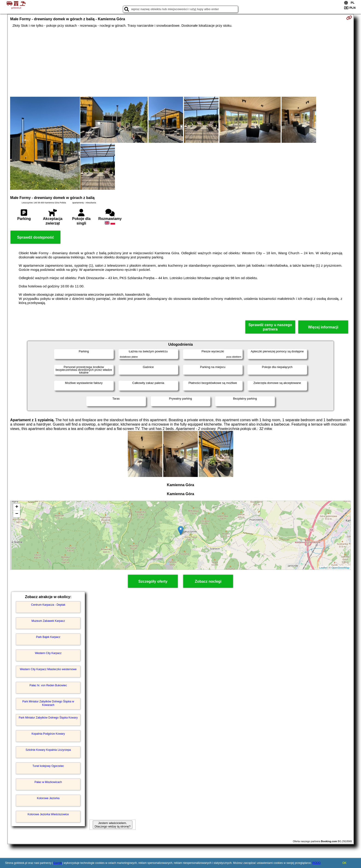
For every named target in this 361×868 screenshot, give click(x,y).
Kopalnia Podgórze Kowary (48, 734)
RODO (317, 863)
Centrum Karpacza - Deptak (48, 605)
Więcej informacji (323, 327)
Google (58, 863)
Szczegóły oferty (153, 581)
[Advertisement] (180, 62)
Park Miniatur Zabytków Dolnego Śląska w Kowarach (48, 703)
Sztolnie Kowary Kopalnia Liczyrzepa (48, 750)
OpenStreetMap (341, 568)
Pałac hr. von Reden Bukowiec (48, 685)
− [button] (17, 514)
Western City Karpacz (48, 653)
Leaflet (323, 568)
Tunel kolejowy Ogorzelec (48, 766)
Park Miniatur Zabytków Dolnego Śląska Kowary (48, 718)
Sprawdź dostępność (35, 237)
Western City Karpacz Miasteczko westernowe (48, 669)
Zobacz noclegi (208, 581)
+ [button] (17, 507)
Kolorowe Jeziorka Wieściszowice (48, 814)
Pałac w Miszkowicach (48, 782)
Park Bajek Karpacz (48, 637)
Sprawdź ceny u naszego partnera (270, 327)
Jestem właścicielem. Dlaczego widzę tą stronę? (113, 825)
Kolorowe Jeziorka (48, 798)
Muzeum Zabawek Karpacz (48, 621)
